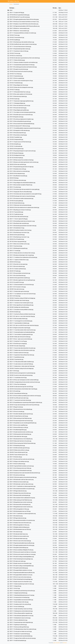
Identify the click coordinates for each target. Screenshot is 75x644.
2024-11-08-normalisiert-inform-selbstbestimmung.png (22, 498)
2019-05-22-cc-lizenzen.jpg (16, 56)
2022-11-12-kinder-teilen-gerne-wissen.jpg (19, 291)
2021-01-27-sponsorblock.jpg (16, 212)
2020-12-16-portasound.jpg (16, 246)
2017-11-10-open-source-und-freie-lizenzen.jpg (20, 142)
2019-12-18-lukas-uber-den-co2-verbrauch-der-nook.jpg (22, 253)
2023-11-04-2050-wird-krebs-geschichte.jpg (19, 448)
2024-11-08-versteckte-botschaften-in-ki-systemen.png (22, 520)
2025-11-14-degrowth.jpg (15, 586)
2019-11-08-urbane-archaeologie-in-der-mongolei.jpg (22, 255)
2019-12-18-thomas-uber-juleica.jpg (18, 180)
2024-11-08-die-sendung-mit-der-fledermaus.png (21, 500)
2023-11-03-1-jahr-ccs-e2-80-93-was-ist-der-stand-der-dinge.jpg (24, 325)
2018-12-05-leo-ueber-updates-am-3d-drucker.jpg (21, 94)
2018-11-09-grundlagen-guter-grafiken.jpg (19, 110)
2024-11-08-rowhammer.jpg (16, 532)
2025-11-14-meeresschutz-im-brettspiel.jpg (19, 597)
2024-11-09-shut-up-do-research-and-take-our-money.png (23, 552)
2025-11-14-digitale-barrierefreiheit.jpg (18, 593)
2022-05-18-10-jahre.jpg (15, 271)
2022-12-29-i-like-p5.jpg (15, 296)
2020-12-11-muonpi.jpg (15, 251)
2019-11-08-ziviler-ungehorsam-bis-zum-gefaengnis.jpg (22, 280)
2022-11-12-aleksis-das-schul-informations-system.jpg (22, 350)
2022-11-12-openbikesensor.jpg (17, 357)
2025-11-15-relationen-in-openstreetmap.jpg (20, 634)
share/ (11, 10)
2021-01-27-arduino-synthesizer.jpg (18, 269)
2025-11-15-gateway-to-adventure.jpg (18, 625)
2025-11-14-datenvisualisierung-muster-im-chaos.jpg (22, 584)
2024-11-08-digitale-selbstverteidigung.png (19, 527)
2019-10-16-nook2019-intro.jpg (17, 282)
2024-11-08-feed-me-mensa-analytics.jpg (19, 482)
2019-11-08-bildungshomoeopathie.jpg (18, 248)
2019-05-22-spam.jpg (14, 99)
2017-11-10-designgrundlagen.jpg (17, 103)
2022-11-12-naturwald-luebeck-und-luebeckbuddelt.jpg (22, 332)
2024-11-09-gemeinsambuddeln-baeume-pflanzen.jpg (22, 543)
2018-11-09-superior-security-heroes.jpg (19, 69)
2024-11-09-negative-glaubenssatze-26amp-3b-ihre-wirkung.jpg (24, 19)
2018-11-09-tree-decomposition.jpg (18, 133)
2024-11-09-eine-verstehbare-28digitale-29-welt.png (21, 550)
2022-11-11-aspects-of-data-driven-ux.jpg (19, 260)
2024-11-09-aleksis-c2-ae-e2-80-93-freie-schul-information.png (24, 24)
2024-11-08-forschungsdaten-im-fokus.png (19, 525)
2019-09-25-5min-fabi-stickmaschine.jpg (19, 217)
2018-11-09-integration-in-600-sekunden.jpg (20, 130)
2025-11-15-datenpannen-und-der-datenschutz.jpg (21, 611)
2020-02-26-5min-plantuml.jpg (16, 149)
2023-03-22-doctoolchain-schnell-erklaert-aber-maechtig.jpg (23, 389)
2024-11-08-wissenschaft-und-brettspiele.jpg (20, 495)
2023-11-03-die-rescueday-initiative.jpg (18, 319)
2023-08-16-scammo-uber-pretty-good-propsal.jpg (21, 375)
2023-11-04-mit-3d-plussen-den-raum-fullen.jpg (20, 468)
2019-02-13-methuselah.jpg (16, 146)
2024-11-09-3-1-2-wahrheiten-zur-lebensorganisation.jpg (22, 486)
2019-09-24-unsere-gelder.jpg (16, 201)
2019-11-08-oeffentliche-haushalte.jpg (18, 176)
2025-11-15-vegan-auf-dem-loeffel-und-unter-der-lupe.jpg (23, 638)
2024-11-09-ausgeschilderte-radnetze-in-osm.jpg (21, 570)
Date (60, 8)
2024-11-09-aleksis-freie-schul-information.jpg (20, 493)
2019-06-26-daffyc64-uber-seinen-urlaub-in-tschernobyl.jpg (23, 44)
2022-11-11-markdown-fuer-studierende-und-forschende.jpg (23, 257)
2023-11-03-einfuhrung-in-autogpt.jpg (18, 344)
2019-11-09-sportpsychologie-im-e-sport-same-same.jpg (22, 151)
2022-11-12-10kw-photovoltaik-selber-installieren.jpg (22, 362)
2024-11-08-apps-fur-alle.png (16, 407)
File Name (12, 8)
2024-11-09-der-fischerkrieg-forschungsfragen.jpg (21, 579)
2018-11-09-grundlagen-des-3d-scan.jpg (19, 85)
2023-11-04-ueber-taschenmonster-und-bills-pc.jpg (21, 432)
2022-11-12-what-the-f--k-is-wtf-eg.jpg (18, 341)
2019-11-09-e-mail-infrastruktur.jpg (17, 276)
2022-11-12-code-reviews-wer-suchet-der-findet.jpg (21, 364)
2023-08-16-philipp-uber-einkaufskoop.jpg (19, 307)
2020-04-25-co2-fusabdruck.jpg (17, 239)
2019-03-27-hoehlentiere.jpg (16, 83)
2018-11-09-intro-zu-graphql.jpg (17, 78)
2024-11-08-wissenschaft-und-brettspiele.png (20, 505)
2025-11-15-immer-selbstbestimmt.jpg (18, 620)
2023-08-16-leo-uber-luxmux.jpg (17, 289)
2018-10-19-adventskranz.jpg (16, 76)
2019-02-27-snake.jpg (14, 90)
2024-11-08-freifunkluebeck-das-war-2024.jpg (20, 511)
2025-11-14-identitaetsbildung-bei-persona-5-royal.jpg (22, 595)
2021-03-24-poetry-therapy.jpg (16, 153)
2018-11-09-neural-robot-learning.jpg (18, 108)
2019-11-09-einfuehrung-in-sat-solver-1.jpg (19, 237)
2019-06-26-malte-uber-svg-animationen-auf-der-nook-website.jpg (25, 58)
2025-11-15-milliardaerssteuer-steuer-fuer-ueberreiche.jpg (23, 629)
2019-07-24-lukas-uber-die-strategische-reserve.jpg (21, 87)
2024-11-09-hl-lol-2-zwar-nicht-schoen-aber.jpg (20, 541)
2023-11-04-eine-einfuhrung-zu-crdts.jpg (19, 427)
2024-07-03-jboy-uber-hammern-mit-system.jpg (20, 441)
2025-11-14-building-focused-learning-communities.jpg (22, 591)
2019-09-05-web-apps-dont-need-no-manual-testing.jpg (22, 196)
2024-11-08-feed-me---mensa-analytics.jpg (19, 31)
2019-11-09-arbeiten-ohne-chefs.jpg (18, 169)
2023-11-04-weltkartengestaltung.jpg (18, 430)
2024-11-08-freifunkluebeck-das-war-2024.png (20, 529)
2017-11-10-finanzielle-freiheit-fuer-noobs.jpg (20, 92)
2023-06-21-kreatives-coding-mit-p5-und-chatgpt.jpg (21, 368)
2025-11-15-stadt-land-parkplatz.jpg (18, 640)
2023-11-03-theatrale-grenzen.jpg (17, 446)
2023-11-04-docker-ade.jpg (16, 457)
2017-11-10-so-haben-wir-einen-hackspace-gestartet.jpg (22, 112)
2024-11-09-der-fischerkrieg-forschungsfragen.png (21, 559)
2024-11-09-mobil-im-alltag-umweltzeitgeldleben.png (22, 557)
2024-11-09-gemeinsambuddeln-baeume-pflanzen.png (22, 573)
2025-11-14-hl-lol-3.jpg (15, 588)
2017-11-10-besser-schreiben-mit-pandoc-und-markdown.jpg (23, 62)
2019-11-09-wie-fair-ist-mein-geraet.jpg (18, 264)
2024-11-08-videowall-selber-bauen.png (19, 534)
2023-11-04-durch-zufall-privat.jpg (17, 464)
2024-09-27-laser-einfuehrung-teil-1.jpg (18, 455)
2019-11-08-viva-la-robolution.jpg (17, 266)
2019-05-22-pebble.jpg (15, 40)
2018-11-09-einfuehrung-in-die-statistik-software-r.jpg (22, 42)
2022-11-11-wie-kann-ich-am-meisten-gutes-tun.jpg (21, 303)
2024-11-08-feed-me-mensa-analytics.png (19, 536)
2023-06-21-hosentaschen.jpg (16, 359)
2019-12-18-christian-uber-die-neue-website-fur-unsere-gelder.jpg (24, 189)
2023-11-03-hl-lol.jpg (14, 371)
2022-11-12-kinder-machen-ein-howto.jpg (19, 353)
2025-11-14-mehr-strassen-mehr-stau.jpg (19, 602)
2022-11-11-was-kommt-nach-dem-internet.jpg (20, 400)
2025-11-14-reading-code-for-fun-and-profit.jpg (20, 604)
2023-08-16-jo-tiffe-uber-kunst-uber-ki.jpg (19, 398)
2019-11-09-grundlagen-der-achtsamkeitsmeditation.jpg (22, 183)
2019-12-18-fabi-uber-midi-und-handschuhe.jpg (20, 205)
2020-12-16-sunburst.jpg (15, 187)
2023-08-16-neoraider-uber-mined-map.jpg (19, 300)
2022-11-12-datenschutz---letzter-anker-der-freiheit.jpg (22, 366)
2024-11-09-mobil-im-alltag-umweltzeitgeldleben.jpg (21, 566)
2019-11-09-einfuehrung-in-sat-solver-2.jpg (19, 232)
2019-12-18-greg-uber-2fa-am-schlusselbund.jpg (21, 192)
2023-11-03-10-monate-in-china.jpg (18, 287)
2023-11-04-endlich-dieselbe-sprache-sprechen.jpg (21, 414)
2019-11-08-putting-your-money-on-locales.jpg (20, 210)
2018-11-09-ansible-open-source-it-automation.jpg (21, 115)
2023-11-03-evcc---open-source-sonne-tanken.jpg (21, 339)
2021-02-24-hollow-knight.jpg (16, 158)
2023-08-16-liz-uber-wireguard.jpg (17, 346)
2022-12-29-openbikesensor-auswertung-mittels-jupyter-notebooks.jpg (26, 402)
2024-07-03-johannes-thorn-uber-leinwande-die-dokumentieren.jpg (25, 473)
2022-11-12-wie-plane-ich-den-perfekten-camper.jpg (21, 310)
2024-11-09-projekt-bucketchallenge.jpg (19, 568)
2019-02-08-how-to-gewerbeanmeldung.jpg (19, 15)
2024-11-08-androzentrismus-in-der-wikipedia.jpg (21, 409)
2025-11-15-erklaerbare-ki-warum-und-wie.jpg (20, 618)
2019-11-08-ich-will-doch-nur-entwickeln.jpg (19, 171)
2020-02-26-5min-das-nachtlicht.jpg (18, 164)
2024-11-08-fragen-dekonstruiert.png (18, 491)
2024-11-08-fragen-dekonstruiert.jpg (18, 518)
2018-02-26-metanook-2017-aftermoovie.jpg (20, 126)
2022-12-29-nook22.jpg (15, 391)
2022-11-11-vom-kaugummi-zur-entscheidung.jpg (21, 321)
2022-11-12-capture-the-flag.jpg (17, 13)
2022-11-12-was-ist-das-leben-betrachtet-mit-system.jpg (22, 348)
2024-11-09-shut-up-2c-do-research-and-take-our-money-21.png (24, 22)
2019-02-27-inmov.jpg (14, 35)
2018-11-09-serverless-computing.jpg (18, 135)
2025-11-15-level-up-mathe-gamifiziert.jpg (19, 627)
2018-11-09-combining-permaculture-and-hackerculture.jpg (23, 67)
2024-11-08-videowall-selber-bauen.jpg (18, 539)
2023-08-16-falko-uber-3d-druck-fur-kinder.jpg (20, 337)
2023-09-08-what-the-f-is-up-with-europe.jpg (20, 17)
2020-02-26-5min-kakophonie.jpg (17, 174)
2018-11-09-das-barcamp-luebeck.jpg (18, 96)
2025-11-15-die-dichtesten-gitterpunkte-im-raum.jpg (21, 616)
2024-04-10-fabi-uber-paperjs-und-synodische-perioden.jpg (23, 477)
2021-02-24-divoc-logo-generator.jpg (18, 242)
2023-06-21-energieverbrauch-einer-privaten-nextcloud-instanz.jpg (25, 382)
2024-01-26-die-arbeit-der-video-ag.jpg (18, 436)
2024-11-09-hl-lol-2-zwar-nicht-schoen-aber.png (20, 577)
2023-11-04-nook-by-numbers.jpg (17, 475)
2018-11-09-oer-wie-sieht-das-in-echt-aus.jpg (20, 105)
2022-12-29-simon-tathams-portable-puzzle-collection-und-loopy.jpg (25, 396)
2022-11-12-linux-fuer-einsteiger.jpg (18, 384)
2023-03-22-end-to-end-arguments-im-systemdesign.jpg (22, 373)
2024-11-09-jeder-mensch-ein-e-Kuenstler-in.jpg (20, 563)
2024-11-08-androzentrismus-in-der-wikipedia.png (21, 439)
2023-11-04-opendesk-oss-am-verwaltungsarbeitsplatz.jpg (23, 423)
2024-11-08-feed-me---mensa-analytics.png (19, 28)
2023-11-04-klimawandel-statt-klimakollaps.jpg (20, 434)
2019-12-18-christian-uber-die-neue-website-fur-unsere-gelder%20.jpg (25, 194)
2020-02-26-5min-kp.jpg (15, 262)
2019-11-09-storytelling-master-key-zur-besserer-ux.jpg (22, 221)
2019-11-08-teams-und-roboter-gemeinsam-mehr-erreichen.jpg (24, 162)
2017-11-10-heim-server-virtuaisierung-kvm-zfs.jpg (21, 81)
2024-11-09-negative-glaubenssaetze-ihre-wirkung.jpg (22, 545)
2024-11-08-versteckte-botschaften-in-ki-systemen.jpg (22, 489)
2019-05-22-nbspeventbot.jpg (16, 139)
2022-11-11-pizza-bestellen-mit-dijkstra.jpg (19, 323)
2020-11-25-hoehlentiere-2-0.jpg (17, 228)
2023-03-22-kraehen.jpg (15, 312)
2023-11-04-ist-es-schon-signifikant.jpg (18, 425)
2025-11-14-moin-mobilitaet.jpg (17, 607)
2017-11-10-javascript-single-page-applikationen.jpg (21, 101)
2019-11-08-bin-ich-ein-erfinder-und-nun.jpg (19, 244)
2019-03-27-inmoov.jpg (15, 53)
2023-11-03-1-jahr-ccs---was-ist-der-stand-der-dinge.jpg (22, 316)
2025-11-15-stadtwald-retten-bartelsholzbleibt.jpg (21, 636)
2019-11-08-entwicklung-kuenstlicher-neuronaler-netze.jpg (23, 226)
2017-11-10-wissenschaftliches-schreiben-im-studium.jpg (23, 33)
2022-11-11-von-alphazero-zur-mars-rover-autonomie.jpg (22, 294)
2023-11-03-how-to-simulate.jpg (17, 412)
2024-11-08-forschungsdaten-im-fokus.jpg (19, 509)
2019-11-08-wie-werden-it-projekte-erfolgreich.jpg (21, 185)
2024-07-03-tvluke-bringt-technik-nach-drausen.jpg (21, 421)
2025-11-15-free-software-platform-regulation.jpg (21, 613)
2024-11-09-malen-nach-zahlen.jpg (17, 561)
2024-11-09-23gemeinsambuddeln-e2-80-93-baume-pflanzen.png (24, 26)
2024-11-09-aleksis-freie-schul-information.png (20, 523)
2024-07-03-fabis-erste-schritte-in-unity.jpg (19, 450)
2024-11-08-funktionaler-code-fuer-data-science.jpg (21, 484)
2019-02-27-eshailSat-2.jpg (16, 137)
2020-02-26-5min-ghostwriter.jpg (17, 235)
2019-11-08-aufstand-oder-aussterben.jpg (19, 223)
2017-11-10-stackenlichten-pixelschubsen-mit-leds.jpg (22, 65)
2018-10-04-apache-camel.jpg (16, 117)
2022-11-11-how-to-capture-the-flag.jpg (18, 219)
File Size (55, 8)
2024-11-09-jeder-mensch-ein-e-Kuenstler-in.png (21, 582)
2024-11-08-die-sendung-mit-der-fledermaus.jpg (20, 418)
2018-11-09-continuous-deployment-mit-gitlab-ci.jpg (21, 119)
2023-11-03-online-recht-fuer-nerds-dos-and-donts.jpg (22, 459)
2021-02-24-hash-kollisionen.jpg (17, 203)
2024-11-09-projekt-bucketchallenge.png (19, 548)
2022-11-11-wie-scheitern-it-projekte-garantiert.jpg (21, 334)
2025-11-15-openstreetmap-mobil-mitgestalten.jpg (21, 622)
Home (11, 4)
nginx (54, 643)
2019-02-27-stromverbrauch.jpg (17, 38)
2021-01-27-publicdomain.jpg (16, 214)
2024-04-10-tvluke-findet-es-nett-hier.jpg (19, 416)
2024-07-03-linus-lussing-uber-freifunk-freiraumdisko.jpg (22, 443)
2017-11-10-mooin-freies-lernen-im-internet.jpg (20, 47)
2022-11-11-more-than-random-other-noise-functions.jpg (22, 330)
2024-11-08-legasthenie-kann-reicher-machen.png (21, 507)
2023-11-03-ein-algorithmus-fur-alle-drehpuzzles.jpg (21, 305)
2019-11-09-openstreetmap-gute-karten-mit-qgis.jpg (21, 167)
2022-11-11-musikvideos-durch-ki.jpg (18, 378)
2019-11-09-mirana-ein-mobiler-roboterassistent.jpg (21, 198)
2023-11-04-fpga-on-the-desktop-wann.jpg (19, 461)
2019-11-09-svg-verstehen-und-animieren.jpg (20, 273)
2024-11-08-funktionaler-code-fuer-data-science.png (21, 480)
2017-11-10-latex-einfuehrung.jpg (17, 60)
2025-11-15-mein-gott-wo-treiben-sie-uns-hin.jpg (21, 631)
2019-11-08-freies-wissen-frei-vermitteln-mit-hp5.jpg (21, 160)
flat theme (65, 643)
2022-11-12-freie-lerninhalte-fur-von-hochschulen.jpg (22, 285)
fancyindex (58, 643)
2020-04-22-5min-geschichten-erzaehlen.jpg (20, 278)
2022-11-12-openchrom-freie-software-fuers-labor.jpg (22, 355)
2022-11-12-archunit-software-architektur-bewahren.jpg (22, 314)
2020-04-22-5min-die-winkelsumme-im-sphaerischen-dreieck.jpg (24, 208)
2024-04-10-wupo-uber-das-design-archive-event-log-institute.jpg (24, 405)
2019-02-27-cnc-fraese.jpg (16, 74)
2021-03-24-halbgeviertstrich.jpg (17, 155)
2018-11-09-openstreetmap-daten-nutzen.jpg (20, 49)
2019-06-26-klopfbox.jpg (15, 144)
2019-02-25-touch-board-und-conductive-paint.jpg (21, 71)
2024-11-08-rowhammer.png (16, 516)
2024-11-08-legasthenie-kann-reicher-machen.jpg (21, 502)
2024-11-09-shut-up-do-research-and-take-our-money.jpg (22, 554)
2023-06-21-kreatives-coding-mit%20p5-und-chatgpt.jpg (22, 298)
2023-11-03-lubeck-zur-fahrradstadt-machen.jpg (20, 470)
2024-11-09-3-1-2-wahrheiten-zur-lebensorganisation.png (23, 514)
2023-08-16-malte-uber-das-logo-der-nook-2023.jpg (21, 387)
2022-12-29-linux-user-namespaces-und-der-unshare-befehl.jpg (24, 380)
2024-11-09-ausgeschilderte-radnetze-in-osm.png (21, 575)
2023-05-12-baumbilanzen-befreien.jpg (18, 393)
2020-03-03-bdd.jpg (14, 178)
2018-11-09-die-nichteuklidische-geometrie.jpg (20, 121)
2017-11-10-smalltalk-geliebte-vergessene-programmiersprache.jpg (25, 128)
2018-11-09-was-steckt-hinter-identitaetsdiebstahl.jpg (22, 124)
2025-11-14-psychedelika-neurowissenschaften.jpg (21, 600)
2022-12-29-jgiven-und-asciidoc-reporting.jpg (20, 328)
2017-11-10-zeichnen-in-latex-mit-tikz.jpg (19, 51)
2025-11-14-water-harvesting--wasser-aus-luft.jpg (21, 609)
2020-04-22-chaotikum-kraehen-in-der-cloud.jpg (20, 230)
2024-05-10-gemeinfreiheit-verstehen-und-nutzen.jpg (22, 466)
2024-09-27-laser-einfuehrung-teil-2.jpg (18, 452)
